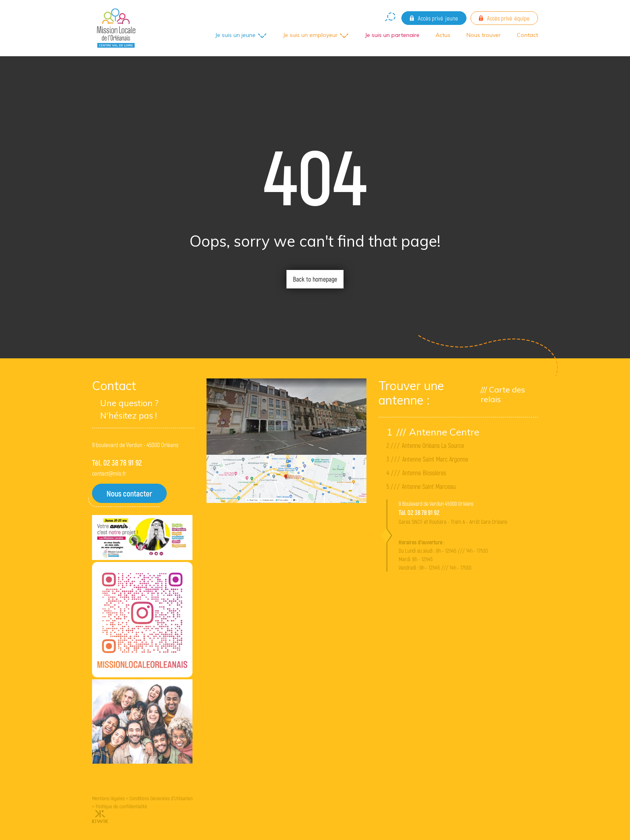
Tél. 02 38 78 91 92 (117, 463)
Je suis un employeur (310, 35)
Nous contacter (129, 493)
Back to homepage (315, 279)
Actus (443, 35)
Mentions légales (108, 798)
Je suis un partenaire (392, 35)
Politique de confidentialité (121, 806)
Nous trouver (484, 35)
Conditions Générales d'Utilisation (161, 798)
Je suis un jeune (235, 35)
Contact (527, 35)
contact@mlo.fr (109, 473)
